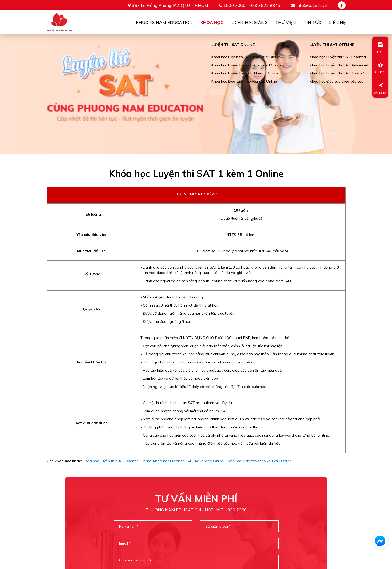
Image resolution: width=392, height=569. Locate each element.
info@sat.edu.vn (312, 5)
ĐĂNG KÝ (380, 88)
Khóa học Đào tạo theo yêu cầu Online (259, 341)
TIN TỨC (332, 532)
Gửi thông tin (196, 492)
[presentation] (196, 471)
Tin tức (312, 22)
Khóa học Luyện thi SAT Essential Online (117, 341)
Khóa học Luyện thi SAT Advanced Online (189, 341)
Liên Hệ (337, 22)
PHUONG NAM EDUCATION (177, 532)
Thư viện (286, 22)
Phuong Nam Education (164, 22)
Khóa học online (228, 532)
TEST (380, 48)
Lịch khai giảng (249, 22)
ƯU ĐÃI (380, 68)
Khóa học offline (272, 532)
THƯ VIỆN (308, 532)
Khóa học (212, 22)
